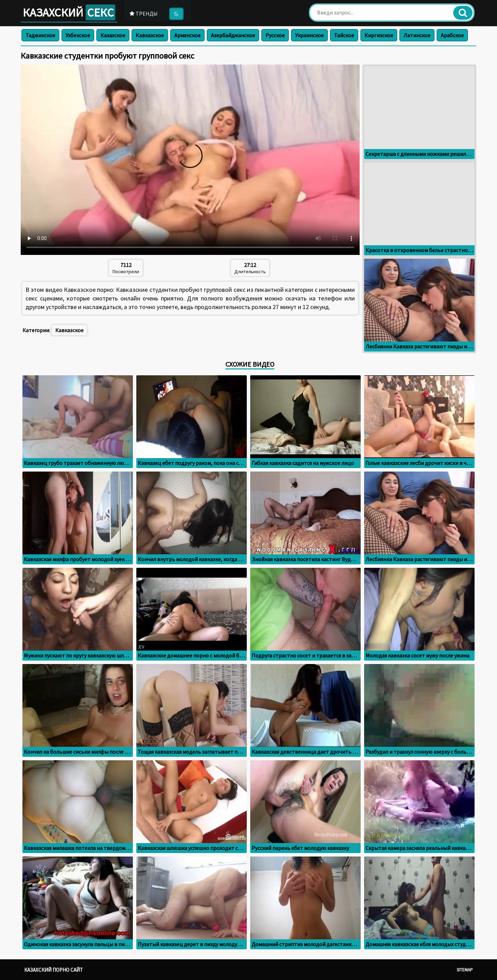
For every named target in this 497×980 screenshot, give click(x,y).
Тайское (344, 35)
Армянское (187, 35)
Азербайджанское (233, 35)
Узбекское (78, 35)
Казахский (69, 12)
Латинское (417, 35)
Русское (275, 35)
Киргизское (379, 35)
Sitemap (465, 970)
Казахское (113, 35)
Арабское (452, 35)
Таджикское (40, 35)
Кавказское (150, 35)
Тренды (144, 13)
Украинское (309, 35)
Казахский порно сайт (53, 970)
